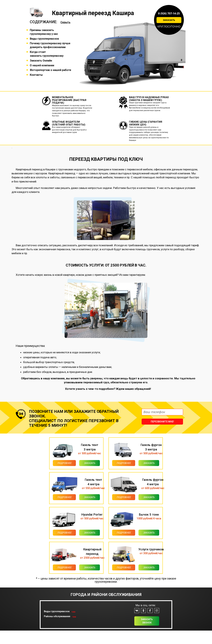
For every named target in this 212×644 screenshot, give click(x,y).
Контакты (36, 75)
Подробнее (59, 464)
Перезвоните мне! (162, 422)
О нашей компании (42, 65)
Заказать (169, 20)
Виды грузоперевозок (44, 39)
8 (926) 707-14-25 (169, 13)
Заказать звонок (147, 634)
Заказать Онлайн (41, 61)
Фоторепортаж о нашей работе (51, 70)
